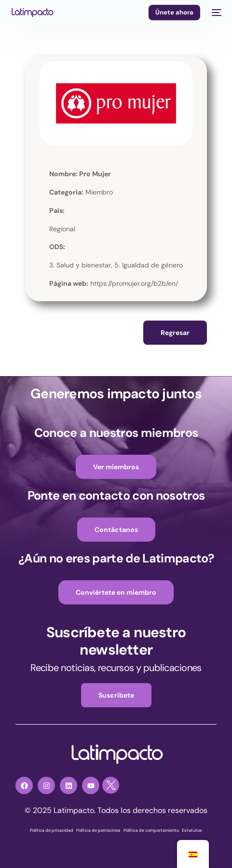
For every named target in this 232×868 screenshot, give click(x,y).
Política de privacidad (52, 830)
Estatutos (192, 830)
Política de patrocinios (98, 830)
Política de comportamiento (151, 830)
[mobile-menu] (216, 13)
